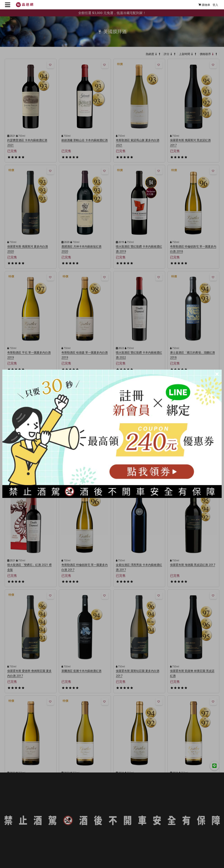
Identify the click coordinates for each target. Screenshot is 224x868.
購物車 (204, 5)
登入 (215, 5)
